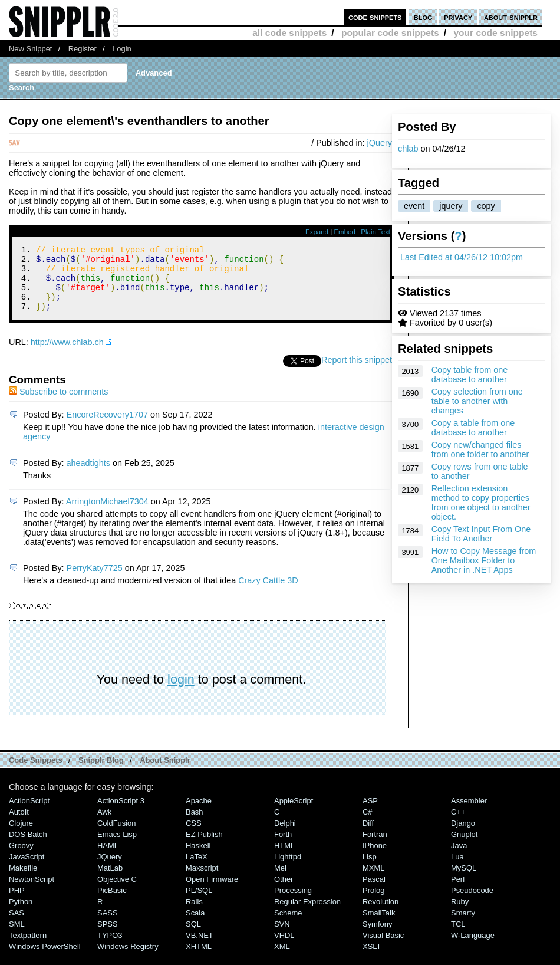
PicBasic (112, 903)
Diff (368, 836)
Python (21, 914)
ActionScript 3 (121, 813)
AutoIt (19, 824)
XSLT (372, 959)
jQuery (380, 143)
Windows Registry (128, 959)
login (181, 692)
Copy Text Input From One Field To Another (481, 534)
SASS (108, 925)
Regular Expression (307, 914)
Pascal (374, 892)
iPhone (375, 858)
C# (368, 824)
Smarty (463, 925)
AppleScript (294, 813)
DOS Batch (28, 847)
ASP (370, 813)
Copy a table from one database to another (473, 428)
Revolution (381, 914)
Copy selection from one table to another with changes (477, 401)
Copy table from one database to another (470, 375)
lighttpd (288, 869)
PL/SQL (199, 903)
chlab (408, 149)
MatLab (110, 880)
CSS (194, 836)
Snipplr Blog (101, 772)
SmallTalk (379, 925)
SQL (193, 936)
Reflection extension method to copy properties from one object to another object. (481, 503)
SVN (282, 936)
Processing (293, 903)
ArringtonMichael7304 (107, 514)
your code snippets (495, 33)
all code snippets (289, 33)
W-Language (473, 948)
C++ (458, 824)
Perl (458, 892)
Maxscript (202, 880)
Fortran (375, 847)
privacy (458, 17)
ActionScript (29, 813)
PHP (17, 903)
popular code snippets (390, 33)
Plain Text (375, 232)
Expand (317, 232)
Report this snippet (357, 372)
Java (459, 858)
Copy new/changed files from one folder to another (480, 449)
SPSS (108, 936)
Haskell (198, 858)
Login (122, 49)
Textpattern (28, 948)
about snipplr (511, 17)
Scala (195, 925)
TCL (458, 936)
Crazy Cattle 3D (268, 593)
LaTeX (197, 869)
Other (284, 892)
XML (282, 959)
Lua (457, 869)
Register (83, 49)
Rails (194, 914)
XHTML (199, 959)
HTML (284, 858)
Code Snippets (36, 772)
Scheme (288, 925)
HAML (108, 858)
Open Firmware (212, 892)
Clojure (21, 836)
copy (486, 206)
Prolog (373, 903)
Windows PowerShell (45, 959)
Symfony (377, 936)
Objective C (117, 892)
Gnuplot (464, 847)
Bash (195, 824)
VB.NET (200, 948)
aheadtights (88, 475)
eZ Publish (204, 847)
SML (17, 936)
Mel (280, 880)
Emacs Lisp (117, 847)
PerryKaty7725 (95, 580)
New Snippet (30, 49)
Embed (345, 232)
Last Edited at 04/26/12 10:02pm (462, 257)
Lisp (370, 869)
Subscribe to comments (58, 404)
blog (423, 17)
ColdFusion (117, 836)
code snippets (375, 17)
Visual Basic (383, 948)
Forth (283, 847)
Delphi (285, 836)
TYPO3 (110, 948)
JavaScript (27, 869)
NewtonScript (32, 892)
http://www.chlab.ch (67, 355)
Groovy (21, 858)
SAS (17, 925)
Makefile (23, 880)
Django (463, 836)
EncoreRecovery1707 (107, 427)
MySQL (464, 880)
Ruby (460, 914)
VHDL (284, 948)
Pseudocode (472, 903)
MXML (373, 880)
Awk (104, 824)
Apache (199, 813)
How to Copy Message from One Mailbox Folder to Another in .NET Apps (484, 560)
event (414, 206)
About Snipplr (165, 772)
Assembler (469, 813)
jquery (451, 206)
